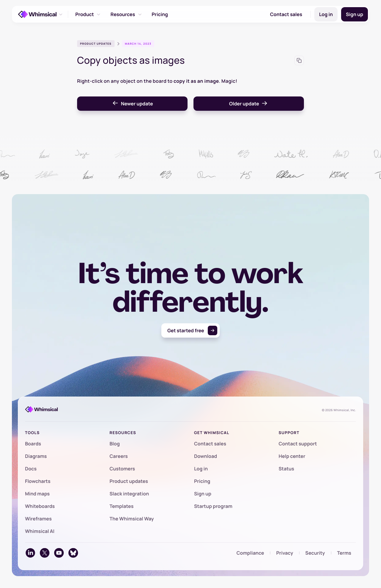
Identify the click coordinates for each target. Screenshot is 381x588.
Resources (126, 14)
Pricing (160, 14)
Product (88, 14)
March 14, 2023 (138, 44)
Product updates (96, 44)
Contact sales (286, 14)
